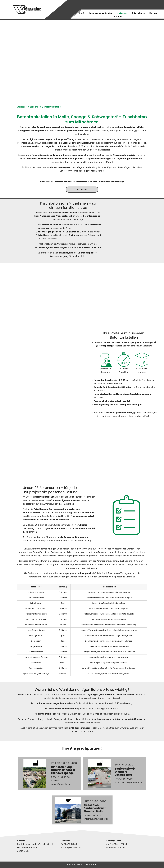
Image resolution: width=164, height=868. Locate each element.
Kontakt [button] (82, 189)
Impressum (78, 864)
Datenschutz (91, 864)
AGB (69, 864)
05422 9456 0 (71, 844)
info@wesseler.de (73, 848)
